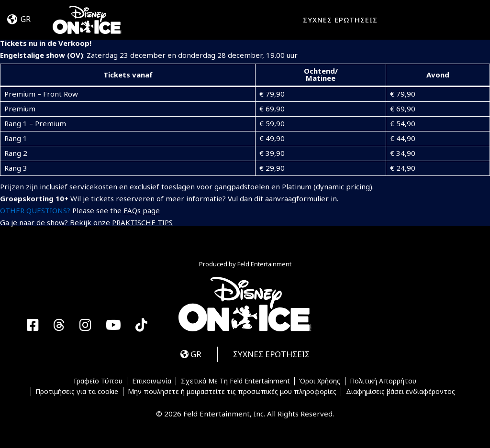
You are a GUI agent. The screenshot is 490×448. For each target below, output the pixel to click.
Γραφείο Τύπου (98, 382)
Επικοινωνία (152, 382)
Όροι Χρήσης (320, 382)
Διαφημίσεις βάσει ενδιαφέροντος (401, 392)
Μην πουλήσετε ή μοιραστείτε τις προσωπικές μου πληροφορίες (232, 392)
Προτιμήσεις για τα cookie (77, 392)
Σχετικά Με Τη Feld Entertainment (235, 382)
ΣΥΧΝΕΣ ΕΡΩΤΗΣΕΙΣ (340, 20)
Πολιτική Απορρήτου (383, 382)
